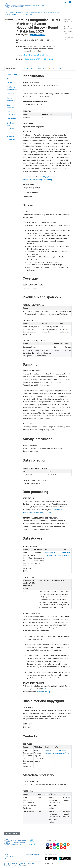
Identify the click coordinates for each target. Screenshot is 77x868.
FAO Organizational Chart (9, 857)
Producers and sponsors (12, 88)
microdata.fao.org (43, 692)
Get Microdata (38, 35)
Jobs (6, 864)
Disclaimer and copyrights (11, 126)
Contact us (13, 864)
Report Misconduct (20, 865)
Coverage (11, 83)
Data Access (12, 119)
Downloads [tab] (42, 69)
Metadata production (11, 138)
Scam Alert (7, 865)
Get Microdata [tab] (55, 68)
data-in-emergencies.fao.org (54, 689)
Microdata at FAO (39, 5)
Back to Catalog (12, 833)
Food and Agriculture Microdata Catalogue (22, 12)
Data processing (11, 113)
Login (65, 2)
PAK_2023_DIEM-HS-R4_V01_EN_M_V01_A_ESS (18, 14)
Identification (12, 74)
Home (6, 12)
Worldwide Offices (32, 854)
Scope (9, 79)
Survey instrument (11, 99)
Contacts (10, 132)
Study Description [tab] (13, 69)
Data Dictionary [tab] (29, 69)
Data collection (11, 106)
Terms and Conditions (27, 864)
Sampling (11, 94)
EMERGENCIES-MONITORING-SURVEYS (48, 12)
